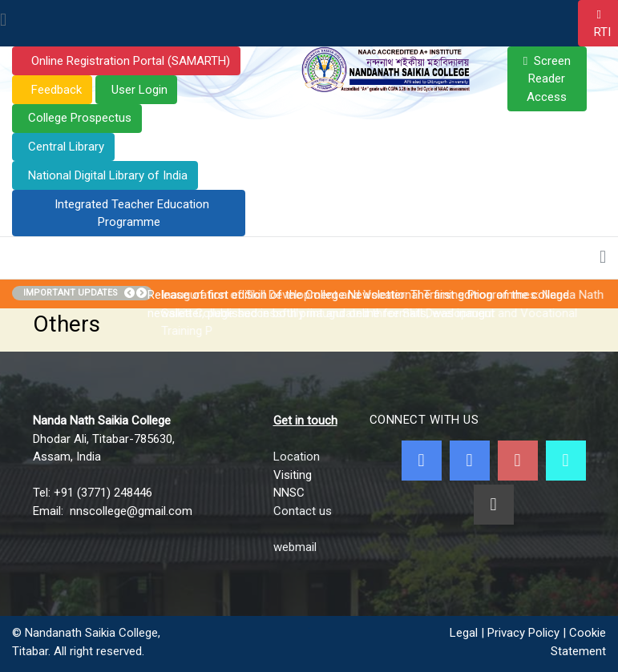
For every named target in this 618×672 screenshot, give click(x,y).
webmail (295, 547)
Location (297, 457)
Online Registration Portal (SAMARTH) (129, 61)
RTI (602, 32)
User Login (139, 90)
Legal (464, 633)
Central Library (66, 147)
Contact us (303, 511)
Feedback (55, 90)
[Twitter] (470, 461)
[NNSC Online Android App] (566, 461)
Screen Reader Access (549, 79)
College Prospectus (80, 118)
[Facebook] (422, 461)
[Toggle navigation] (3, 21)
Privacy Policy (523, 633)
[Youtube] (518, 461)
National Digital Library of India (108, 175)
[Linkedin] (494, 505)
